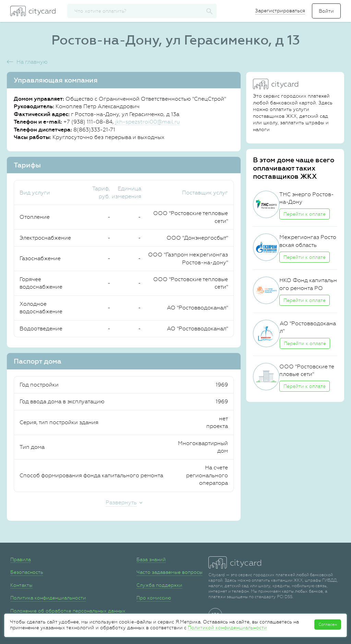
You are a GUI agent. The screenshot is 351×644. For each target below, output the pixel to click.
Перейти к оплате (305, 214)
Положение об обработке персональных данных (68, 611)
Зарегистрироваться (280, 11)
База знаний (151, 559)
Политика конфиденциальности (48, 598)
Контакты (21, 585)
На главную (32, 62)
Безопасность (27, 572)
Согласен (328, 624)
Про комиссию (154, 598)
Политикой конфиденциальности (227, 628)
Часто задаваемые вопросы (170, 572)
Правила (21, 559)
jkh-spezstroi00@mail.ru (148, 122)
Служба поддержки (159, 585)
